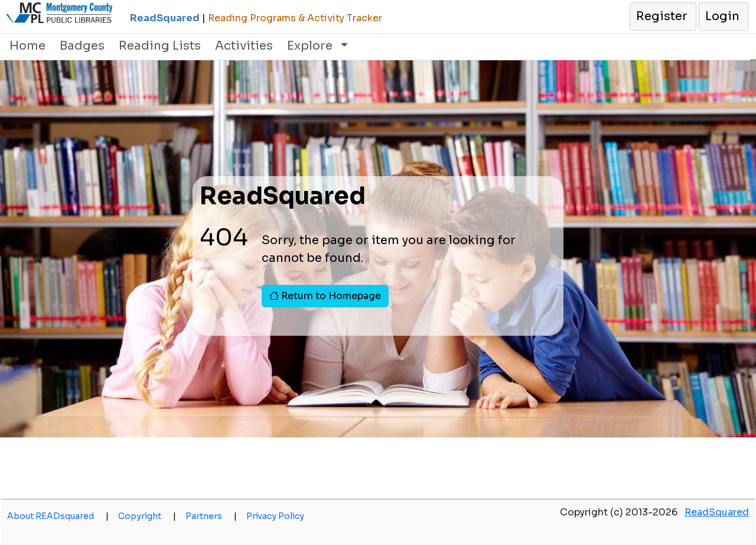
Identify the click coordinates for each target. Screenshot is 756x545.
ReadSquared (717, 512)
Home (27, 46)
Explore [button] (311, 46)
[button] (662, 17)
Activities (244, 46)
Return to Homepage (325, 296)
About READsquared (58, 516)
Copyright (147, 516)
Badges (82, 46)
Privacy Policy (275, 516)
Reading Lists (160, 46)
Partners (211, 516)
